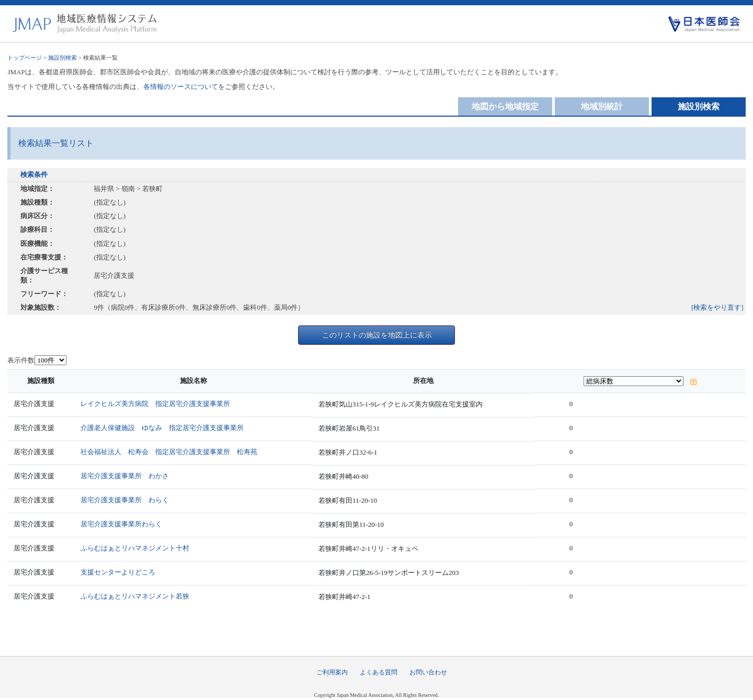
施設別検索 (62, 58)
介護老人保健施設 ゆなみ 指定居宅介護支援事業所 (162, 428)
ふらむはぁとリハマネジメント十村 (135, 548)
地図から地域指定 (505, 106)
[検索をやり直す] (717, 307)
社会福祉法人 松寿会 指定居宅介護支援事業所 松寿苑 (169, 452)
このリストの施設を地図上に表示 (377, 335)
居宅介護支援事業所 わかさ (125, 476)
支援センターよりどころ (118, 572)
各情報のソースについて (181, 87)
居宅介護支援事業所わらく (121, 524)
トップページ (25, 58)
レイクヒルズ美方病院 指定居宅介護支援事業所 (155, 404)
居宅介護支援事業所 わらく (125, 500)
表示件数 (21, 360)
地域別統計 (602, 106)
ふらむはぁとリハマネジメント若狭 (135, 596)
